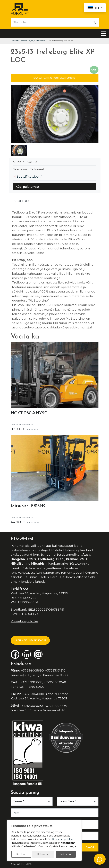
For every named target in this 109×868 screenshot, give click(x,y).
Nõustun (66, 854)
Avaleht (16, 41)
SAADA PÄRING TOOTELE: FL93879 (54, 78)
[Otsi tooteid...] (50, 22)
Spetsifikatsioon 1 (28, 176)
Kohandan (43, 854)
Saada (90, 847)
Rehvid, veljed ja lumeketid (33, 41)
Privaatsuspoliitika (24, 621)
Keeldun (21, 854)
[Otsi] (94, 22)
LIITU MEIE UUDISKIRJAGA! (30, 640)
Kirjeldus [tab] (22, 201)
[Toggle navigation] (103, 34)
